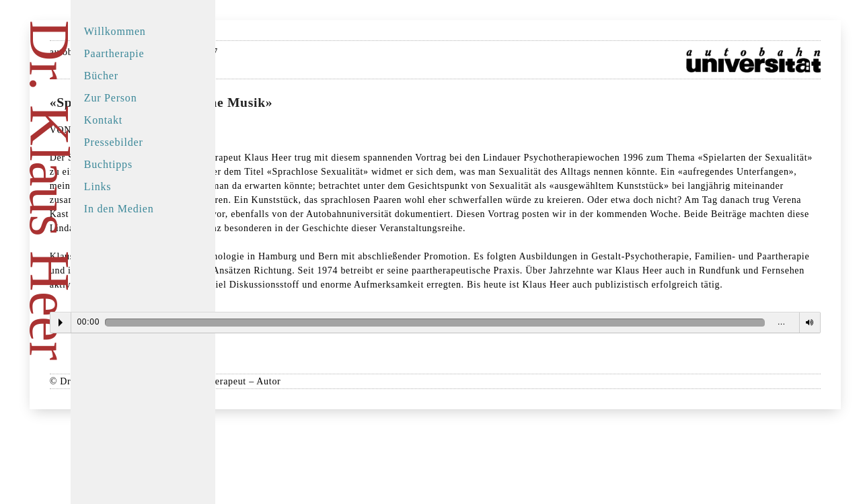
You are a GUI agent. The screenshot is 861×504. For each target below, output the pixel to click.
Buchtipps (135, 164)
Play (293, 393)
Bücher (128, 76)
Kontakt (130, 120)
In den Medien (146, 209)
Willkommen (142, 31)
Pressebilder (141, 142)
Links (124, 186)
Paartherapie (141, 53)
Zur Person (138, 98)
